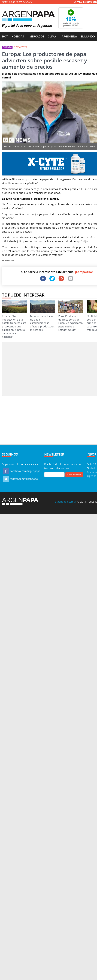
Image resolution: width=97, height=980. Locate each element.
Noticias (18, 36)
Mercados (37, 36)
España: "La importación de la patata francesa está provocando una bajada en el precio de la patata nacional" (14, 319)
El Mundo (88, 36)
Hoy (5, 36)
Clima (52, 36)
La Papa (78, 2)
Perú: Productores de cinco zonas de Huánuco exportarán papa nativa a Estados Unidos (71, 316)
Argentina (69, 36)
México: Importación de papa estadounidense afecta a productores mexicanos (43, 316)
